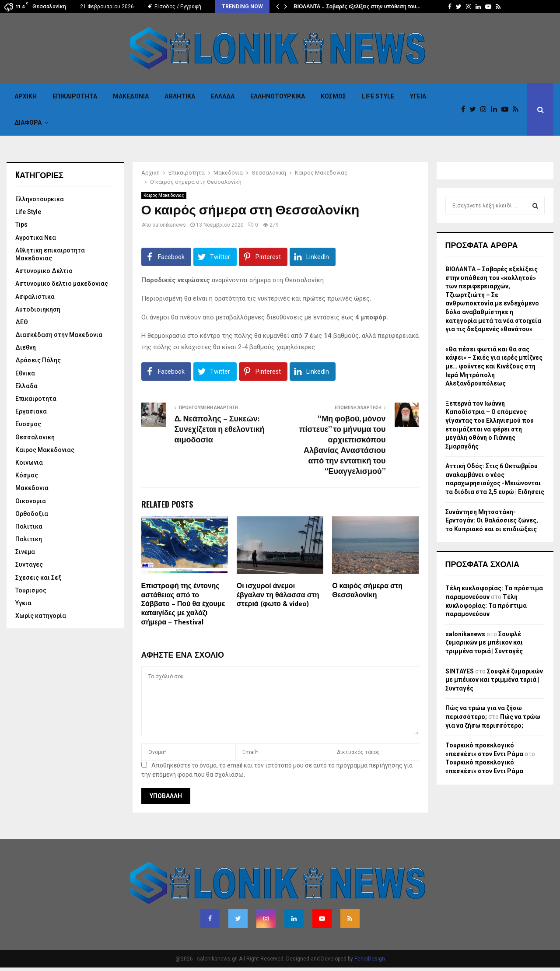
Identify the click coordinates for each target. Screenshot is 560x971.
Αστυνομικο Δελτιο (44, 271)
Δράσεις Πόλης (38, 360)
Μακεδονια (131, 96)
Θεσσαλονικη (35, 437)
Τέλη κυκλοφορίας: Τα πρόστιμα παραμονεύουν (486, 605)
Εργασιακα (31, 411)
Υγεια (418, 96)
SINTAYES (460, 671)
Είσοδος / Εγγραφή (175, 7)
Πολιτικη (29, 539)
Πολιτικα (29, 526)
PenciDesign (370, 959)
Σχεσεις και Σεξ (38, 578)
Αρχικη (26, 96)
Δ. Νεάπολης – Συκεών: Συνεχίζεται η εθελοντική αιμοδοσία (220, 430)
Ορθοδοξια (32, 514)
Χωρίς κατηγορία (41, 616)
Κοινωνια (29, 463)
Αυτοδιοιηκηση (38, 309)
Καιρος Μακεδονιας (164, 195)
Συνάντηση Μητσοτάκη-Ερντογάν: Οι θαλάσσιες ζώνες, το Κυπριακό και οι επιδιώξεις (492, 521)
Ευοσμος (28, 424)
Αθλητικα (180, 96)
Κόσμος (333, 96)
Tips (21, 224)
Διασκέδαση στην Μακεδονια (59, 335)
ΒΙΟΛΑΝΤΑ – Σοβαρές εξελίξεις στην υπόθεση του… (357, 7)
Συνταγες (29, 564)
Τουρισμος (31, 590)
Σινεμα (25, 552)
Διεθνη (26, 347)
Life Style (378, 96)
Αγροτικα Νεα (36, 238)
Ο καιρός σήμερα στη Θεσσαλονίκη (367, 591)
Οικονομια (31, 501)
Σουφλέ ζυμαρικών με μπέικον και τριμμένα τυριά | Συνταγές (484, 643)
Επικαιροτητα (75, 96)
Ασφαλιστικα (35, 297)
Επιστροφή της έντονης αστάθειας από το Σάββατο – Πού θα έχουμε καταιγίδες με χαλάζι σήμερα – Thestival (183, 604)
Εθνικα (25, 373)
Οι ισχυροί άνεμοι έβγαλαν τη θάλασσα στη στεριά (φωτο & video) (278, 595)
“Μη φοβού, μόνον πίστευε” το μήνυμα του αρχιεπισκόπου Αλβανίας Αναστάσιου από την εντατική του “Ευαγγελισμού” (343, 445)
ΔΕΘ (22, 322)
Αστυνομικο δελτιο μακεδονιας (62, 284)
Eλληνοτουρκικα (278, 96)
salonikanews (169, 225)
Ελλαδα (223, 96)
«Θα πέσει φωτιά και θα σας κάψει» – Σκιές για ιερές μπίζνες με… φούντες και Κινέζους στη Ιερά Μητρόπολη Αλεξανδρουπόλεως (494, 366)
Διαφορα (28, 123)
